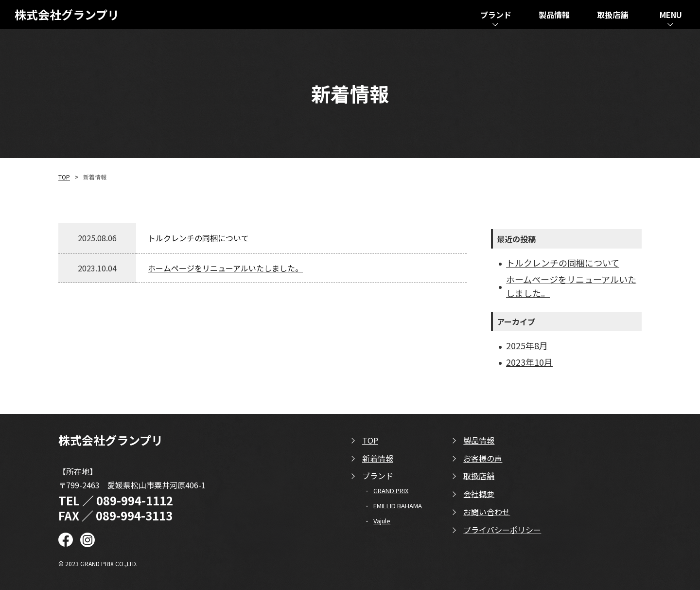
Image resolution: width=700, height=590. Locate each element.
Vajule (382, 521)
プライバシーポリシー (502, 530)
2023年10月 (529, 362)
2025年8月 (527, 345)
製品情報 (479, 440)
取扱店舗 (479, 476)
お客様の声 (483, 458)
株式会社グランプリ (67, 15)
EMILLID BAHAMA (398, 506)
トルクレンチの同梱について (198, 238)
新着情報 (378, 458)
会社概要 (479, 494)
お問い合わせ (487, 512)
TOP (64, 177)
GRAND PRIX (391, 491)
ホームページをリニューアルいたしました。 (225, 268)
